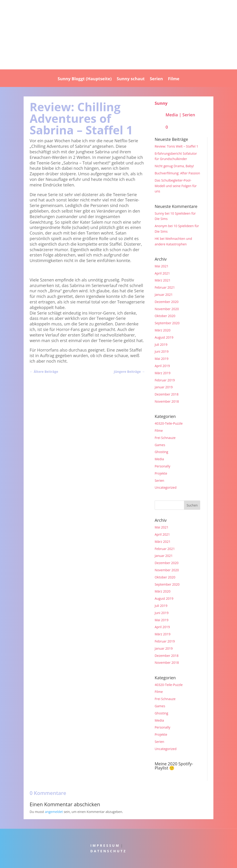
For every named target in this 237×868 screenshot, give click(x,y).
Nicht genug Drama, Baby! (174, 166)
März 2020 (162, 330)
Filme (174, 79)
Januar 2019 (164, 387)
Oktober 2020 (165, 316)
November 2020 (167, 309)
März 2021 (162, 280)
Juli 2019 (161, 344)
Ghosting (161, 452)
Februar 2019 (165, 380)
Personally (162, 466)
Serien (156, 79)
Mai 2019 (162, 359)
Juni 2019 (162, 351)
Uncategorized (165, 487)
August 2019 (164, 337)
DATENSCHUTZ (108, 851)
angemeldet (54, 812)
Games (160, 445)
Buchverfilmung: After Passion (177, 173)
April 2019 (162, 366)
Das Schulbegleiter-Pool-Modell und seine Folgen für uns (176, 186)
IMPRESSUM (105, 845)
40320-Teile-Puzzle (169, 423)
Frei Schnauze (165, 438)
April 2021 (162, 273)
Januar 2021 (164, 295)
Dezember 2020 (167, 302)
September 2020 (167, 323)
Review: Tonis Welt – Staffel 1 (176, 146)
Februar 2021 (165, 287)
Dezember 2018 (167, 394)
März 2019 (162, 373)
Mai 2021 (162, 266)
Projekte (161, 473)
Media (172, 115)
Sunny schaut (131, 79)
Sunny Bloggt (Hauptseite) (85, 79)
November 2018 (167, 401)
